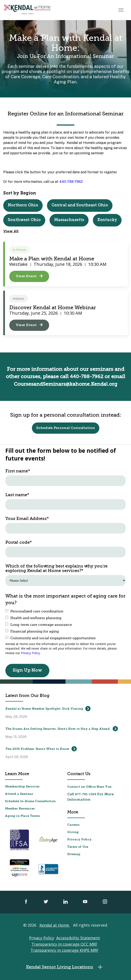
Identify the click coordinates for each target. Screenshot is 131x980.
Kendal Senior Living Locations (65, 966)
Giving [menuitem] (73, 832)
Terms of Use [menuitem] (78, 847)
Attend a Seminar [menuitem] (19, 794)
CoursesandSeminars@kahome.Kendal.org (66, 384)
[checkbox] (65, 624)
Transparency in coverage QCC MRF (64, 944)
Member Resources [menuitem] (20, 808)
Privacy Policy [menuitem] (79, 839)
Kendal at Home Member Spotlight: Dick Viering (48, 708)
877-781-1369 (86, 794)
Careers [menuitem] (73, 825)
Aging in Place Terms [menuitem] (22, 816)
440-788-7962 (71, 182)
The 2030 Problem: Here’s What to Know (41, 748)
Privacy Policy (30, 653)
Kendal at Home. (55, 925)
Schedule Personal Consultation (66, 428)
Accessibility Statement (78, 937)
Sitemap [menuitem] (74, 854)
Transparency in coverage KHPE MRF (65, 950)
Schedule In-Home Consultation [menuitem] (30, 801)
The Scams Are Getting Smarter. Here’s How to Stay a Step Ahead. (62, 728)
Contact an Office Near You (89, 786)
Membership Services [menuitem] (22, 786)
